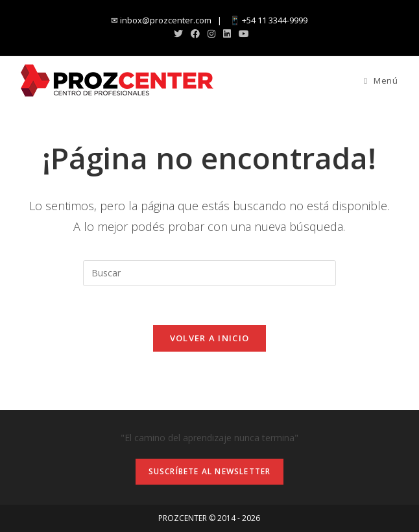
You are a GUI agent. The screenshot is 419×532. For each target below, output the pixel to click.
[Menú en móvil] (381, 80)
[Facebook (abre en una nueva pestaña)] (195, 34)
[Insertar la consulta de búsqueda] (210, 273)
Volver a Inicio (210, 338)
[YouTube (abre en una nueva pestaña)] (242, 34)
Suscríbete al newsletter (210, 471)
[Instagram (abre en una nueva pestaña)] (211, 34)
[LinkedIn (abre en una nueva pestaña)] (227, 34)
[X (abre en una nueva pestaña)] (178, 34)
